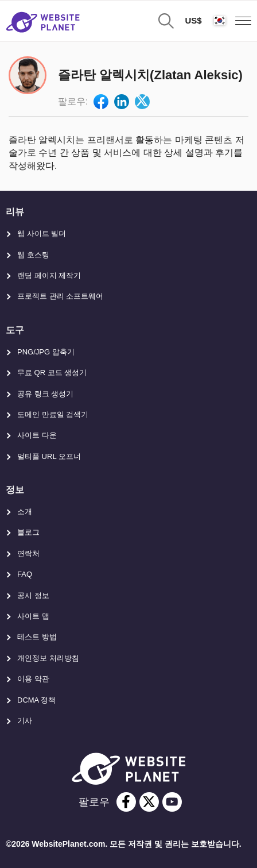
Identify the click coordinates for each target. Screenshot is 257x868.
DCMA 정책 (36, 700)
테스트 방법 (37, 637)
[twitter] (149, 802)
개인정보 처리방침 (48, 658)
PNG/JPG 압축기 (46, 352)
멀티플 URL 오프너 (49, 456)
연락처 (28, 553)
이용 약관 (33, 679)
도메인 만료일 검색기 (53, 414)
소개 (25, 512)
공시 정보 (33, 595)
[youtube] (172, 802)
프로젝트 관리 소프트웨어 (60, 296)
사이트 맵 (33, 616)
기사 (25, 721)
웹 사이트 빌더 (42, 234)
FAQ (25, 574)
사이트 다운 (37, 435)
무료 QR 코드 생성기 (52, 373)
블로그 (28, 532)
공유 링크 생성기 (45, 394)
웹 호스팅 (33, 255)
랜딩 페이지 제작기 (49, 275)
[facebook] (126, 802)
